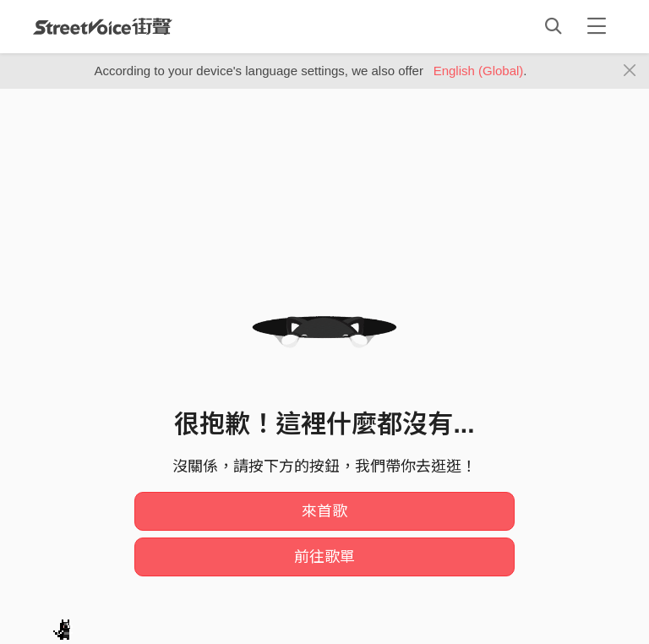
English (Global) (479, 71)
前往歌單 (324, 557)
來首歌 (324, 511)
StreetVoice (103, 26)
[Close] (630, 71)
